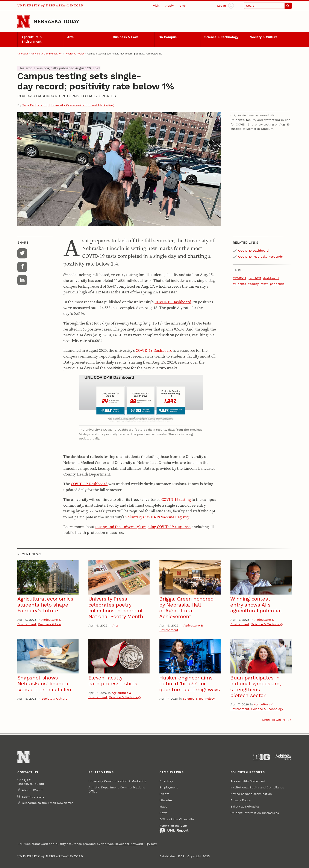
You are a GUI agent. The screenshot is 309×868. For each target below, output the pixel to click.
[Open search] (268, 6)
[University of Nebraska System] (283, 757)
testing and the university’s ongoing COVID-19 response (143, 527)
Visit (156, 6)
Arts (70, 37)
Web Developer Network (125, 844)
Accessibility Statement (248, 781)
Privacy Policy (241, 800)
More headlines (275, 720)
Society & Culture (264, 37)
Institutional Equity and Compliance (257, 787)
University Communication (47, 54)
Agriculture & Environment (32, 39)
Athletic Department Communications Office (117, 789)
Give (183, 6)
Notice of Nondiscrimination (251, 794)
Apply (170, 6)
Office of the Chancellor (177, 819)
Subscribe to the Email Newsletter (47, 803)
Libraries (166, 800)
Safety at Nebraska (245, 806)
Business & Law (125, 37)
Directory (166, 781)
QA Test (151, 844)
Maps (163, 806)
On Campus (168, 37)
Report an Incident (174, 829)
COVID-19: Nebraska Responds (260, 257)
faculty (253, 284)
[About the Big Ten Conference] (261, 757)
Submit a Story (33, 797)
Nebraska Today (56, 21)
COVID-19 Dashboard (173, 302)
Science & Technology (221, 37)
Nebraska (23, 54)
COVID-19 (240, 278)
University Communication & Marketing (117, 781)
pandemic (277, 284)
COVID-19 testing (176, 499)
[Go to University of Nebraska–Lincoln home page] (23, 22)
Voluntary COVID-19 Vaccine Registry (157, 517)
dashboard (271, 278)
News (163, 813)
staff (264, 284)
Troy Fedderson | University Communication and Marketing (68, 105)
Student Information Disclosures (255, 813)
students (239, 284)
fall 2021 (255, 278)
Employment (169, 787)
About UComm (33, 790)
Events (164, 794)
